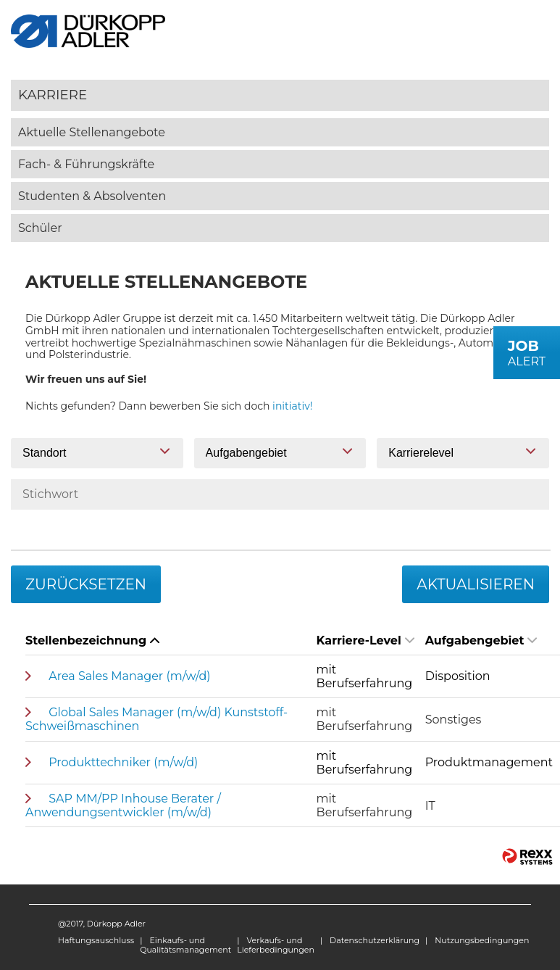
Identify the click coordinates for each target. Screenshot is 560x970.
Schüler (40, 228)
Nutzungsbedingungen (482, 940)
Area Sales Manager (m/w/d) (129, 676)
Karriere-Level (365, 641)
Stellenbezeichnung (92, 641)
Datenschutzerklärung (375, 940)
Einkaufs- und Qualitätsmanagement (185, 945)
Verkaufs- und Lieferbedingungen (276, 945)
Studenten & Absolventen (92, 196)
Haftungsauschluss (96, 940)
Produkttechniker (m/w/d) (123, 762)
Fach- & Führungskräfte (86, 164)
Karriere (53, 95)
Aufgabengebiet (481, 641)
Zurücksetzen (86, 584)
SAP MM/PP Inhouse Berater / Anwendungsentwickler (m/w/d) (123, 805)
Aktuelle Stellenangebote (92, 132)
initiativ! (292, 406)
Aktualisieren (476, 584)
